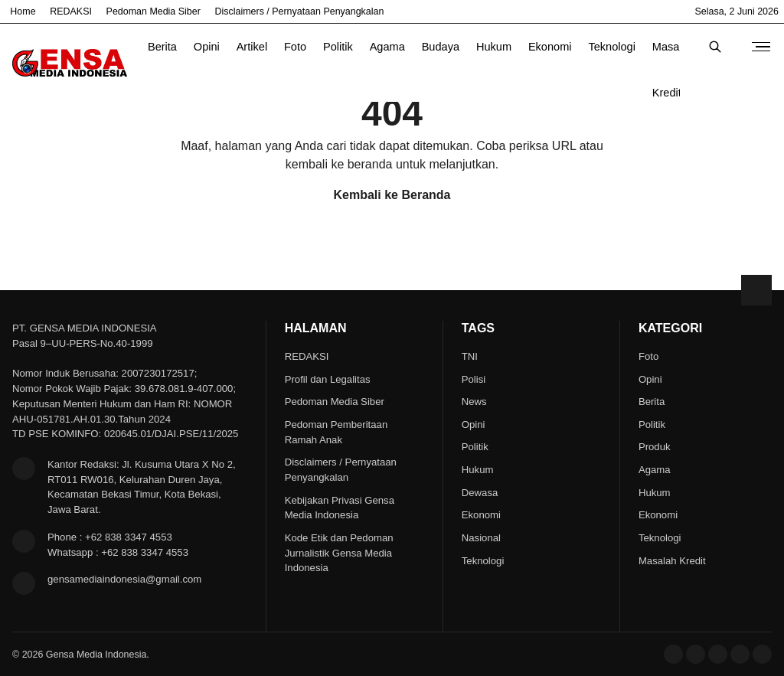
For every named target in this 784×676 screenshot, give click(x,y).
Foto (295, 47)
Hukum (494, 47)
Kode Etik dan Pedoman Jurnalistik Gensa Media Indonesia (339, 553)
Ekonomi (550, 47)
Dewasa (480, 493)
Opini (207, 47)
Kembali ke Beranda (392, 195)
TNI (470, 356)
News (474, 402)
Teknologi (612, 47)
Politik (338, 47)
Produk (655, 447)
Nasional (481, 538)
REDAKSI (71, 11)
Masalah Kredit (673, 55)
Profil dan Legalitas (328, 379)
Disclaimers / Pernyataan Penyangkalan (300, 11)
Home (23, 11)
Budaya (441, 47)
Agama (387, 47)
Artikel (252, 47)
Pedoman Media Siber (154, 11)
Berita (162, 47)
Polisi (474, 379)
